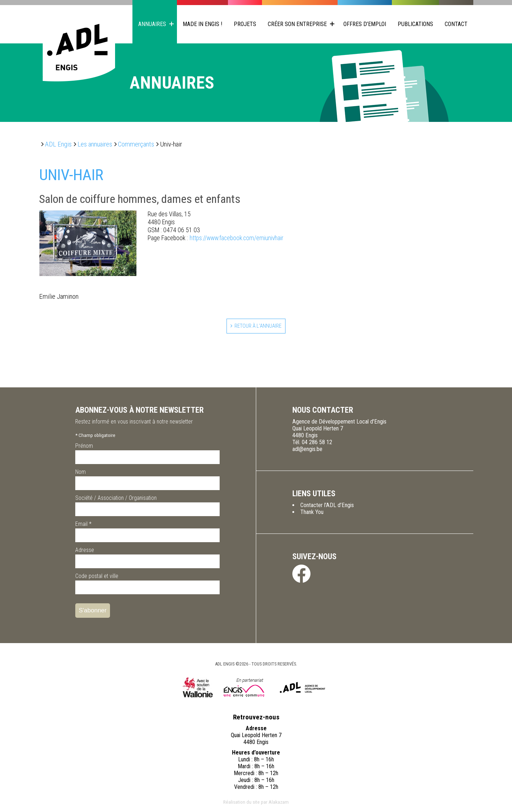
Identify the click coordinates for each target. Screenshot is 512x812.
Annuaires (152, 24)
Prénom (84, 448)
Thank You (312, 514)
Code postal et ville (97, 578)
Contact (456, 24)
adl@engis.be (307, 451)
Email (83, 526)
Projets (245, 24)
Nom (81, 474)
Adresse (85, 552)
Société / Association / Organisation (116, 500)
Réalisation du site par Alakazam (256, 804)
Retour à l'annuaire (259, 327)
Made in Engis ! (202, 24)
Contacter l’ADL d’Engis (327, 507)
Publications (415, 24)
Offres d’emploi (365, 24)
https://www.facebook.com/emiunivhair (215, 238)
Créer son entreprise (297, 24)
